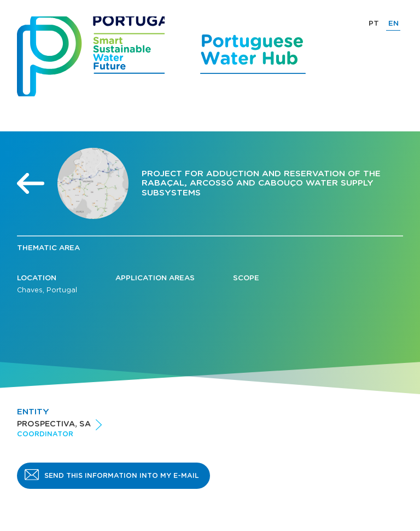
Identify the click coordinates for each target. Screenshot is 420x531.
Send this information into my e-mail (122, 476)
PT (374, 24)
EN (393, 24)
